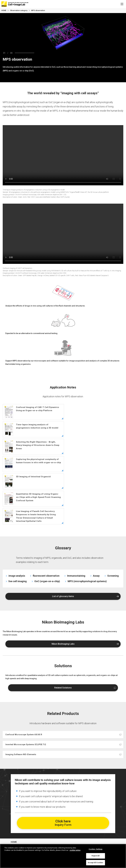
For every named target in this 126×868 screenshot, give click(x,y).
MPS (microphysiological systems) (87, 529)
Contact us (16, 833)
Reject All (95, 856)
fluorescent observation (46, 524)
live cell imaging (18, 529)
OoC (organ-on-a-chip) (47, 529)
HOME (4, 10)
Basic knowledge (19, 797)
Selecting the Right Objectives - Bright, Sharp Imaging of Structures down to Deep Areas (32, 429)
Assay (96, 524)
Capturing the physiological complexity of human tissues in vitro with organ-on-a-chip (93, 429)
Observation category (21, 819)
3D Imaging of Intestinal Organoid (27, 447)
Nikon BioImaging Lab (22, 826)
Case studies (17, 804)
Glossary (15, 811)
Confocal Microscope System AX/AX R (24, 683)
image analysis (17, 524)
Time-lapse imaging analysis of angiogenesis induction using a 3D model (92, 412)
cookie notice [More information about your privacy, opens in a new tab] (75, 850)
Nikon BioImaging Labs (63, 592)
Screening (113, 524)
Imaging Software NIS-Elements (21, 702)
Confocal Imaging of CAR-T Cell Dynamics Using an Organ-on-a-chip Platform (32, 412)
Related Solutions (63, 636)
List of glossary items (63, 544)
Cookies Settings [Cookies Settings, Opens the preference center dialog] (96, 849)
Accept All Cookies (95, 863)
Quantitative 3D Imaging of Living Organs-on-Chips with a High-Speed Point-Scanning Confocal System (93, 447)
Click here (63, 771)
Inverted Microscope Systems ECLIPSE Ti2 (26, 692)
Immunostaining (76, 524)
